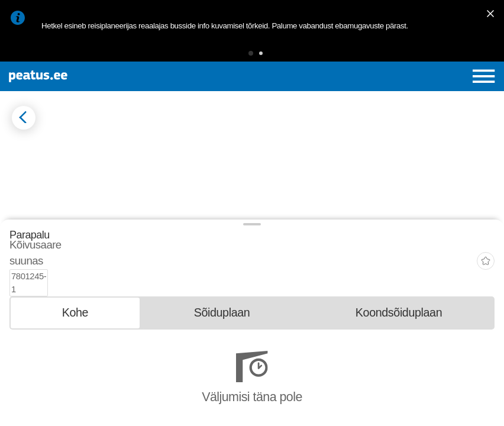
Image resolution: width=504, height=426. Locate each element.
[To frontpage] (91, 76)
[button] (251, 53)
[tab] (75, 359)
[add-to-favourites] (486, 322)
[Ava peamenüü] (484, 76)
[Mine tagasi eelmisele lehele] (24, 118)
